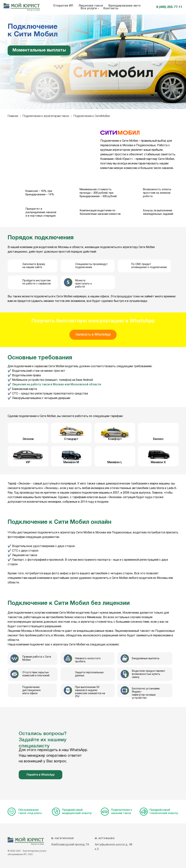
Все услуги (89, 9)
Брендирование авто (125, 6)
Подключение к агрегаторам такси (46, 116)
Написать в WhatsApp (93, 335)
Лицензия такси (91, 6)
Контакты (111, 9)
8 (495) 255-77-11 (169, 7)
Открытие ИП (63, 6)
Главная (13, 116)
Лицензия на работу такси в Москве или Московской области (56, 385)
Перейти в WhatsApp (41, 775)
